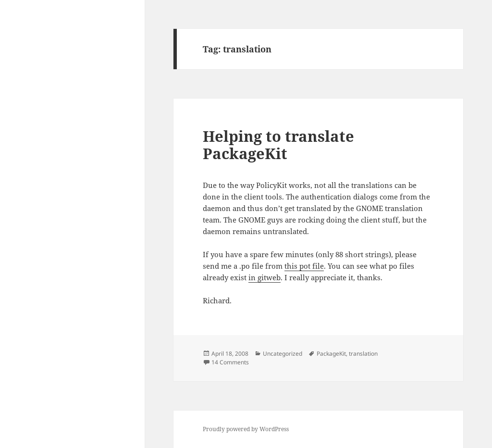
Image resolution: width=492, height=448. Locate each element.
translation (363, 354)
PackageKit (331, 354)
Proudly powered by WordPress (246, 429)
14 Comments (230, 362)
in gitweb (264, 277)
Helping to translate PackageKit (278, 145)
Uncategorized (283, 354)
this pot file (304, 266)
